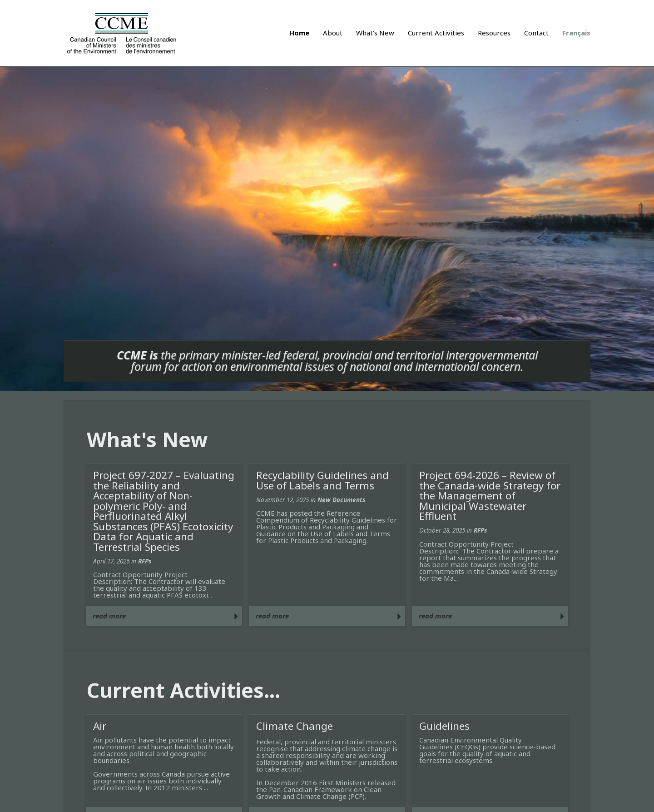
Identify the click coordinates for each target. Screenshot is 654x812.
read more (109, 616)
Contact (536, 33)
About (333, 33)
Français (576, 33)
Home (299, 33)
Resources (494, 33)
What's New (375, 33)
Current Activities (436, 33)
